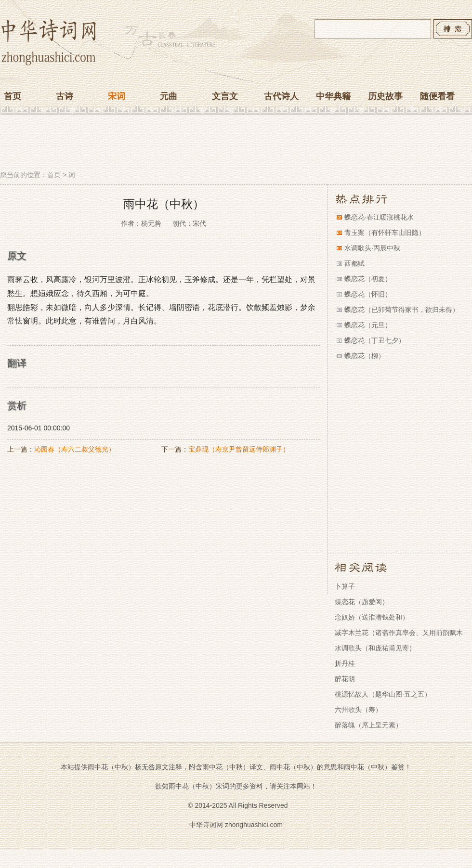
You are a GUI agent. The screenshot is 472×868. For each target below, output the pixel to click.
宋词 (117, 96)
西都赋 (354, 263)
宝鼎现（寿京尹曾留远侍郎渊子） (239, 449)
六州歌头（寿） (358, 710)
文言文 (225, 96)
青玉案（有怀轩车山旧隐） (385, 233)
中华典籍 (333, 96)
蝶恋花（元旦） (368, 325)
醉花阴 (345, 679)
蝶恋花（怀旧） (368, 294)
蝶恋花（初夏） (368, 279)
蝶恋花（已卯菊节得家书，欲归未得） (402, 310)
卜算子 (345, 586)
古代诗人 (281, 96)
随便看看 (437, 96)
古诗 (65, 96)
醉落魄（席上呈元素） (368, 725)
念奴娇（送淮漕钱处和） (372, 617)
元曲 (169, 96)
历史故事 (385, 96)
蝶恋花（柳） (365, 356)
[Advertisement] (236, 143)
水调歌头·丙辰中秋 (372, 248)
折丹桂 (345, 663)
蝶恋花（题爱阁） (362, 602)
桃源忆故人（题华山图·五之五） (383, 694)
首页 (13, 96)
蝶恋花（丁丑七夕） (375, 340)
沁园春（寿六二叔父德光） (75, 449)
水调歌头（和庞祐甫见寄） (375, 648)
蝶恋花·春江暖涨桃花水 (379, 217)
